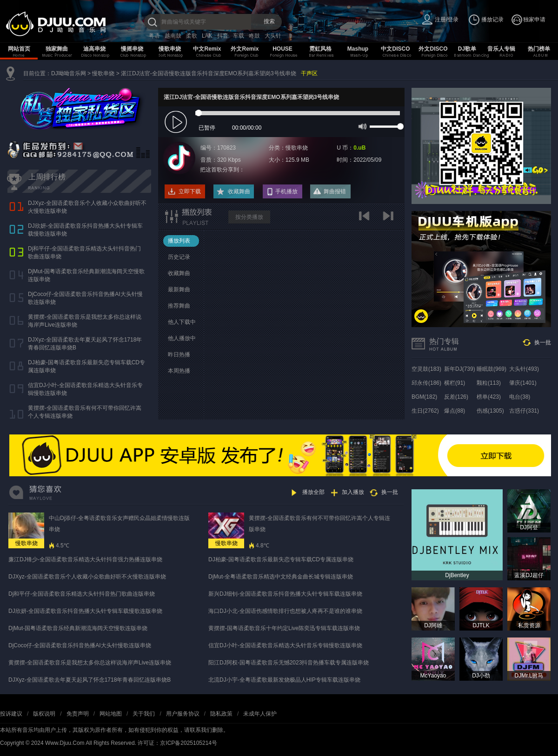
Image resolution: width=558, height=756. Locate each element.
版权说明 (44, 714)
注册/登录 (447, 20)
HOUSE (282, 49)
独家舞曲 (57, 49)
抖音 (223, 36)
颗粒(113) (489, 383)
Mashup (358, 49)
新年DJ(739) (460, 369)
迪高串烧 (94, 49)
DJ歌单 (467, 49)
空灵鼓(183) (426, 369)
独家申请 (534, 20)
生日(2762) (425, 411)
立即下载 (190, 191)
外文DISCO (433, 49)
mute (362, 126)
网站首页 (19, 49)
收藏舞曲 (239, 191)
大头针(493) (524, 369)
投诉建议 (11, 714)
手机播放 (286, 191)
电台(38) (520, 397)
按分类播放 (249, 217)
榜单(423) (489, 397)
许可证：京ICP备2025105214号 (177, 743)
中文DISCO (395, 49)
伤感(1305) (490, 411)
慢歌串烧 (170, 49)
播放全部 (313, 492)
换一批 (543, 342)
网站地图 (111, 714)
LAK (207, 36)
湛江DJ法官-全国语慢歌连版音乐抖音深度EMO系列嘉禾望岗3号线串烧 (209, 73)
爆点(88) (455, 411)
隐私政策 (221, 714)
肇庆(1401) (523, 383)
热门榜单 (539, 49)
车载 (239, 36)
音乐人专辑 (501, 49)
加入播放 (353, 492)
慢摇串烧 (132, 49)
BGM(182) (424, 397)
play (177, 122)
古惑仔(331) (524, 411)
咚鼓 (254, 36)
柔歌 (192, 36)
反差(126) (456, 397)
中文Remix (207, 49)
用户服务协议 (183, 714)
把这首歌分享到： (222, 170)
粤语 (154, 36)
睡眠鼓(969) (492, 369)
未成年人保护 (260, 714)
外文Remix (245, 49)
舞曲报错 (335, 191)
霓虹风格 (320, 49)
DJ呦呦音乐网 (69, 73)
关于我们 (144, 714)
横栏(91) (455, 383)
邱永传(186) (426, 383)
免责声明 (78, 714)
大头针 (273, 36)
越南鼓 (173, 36)
